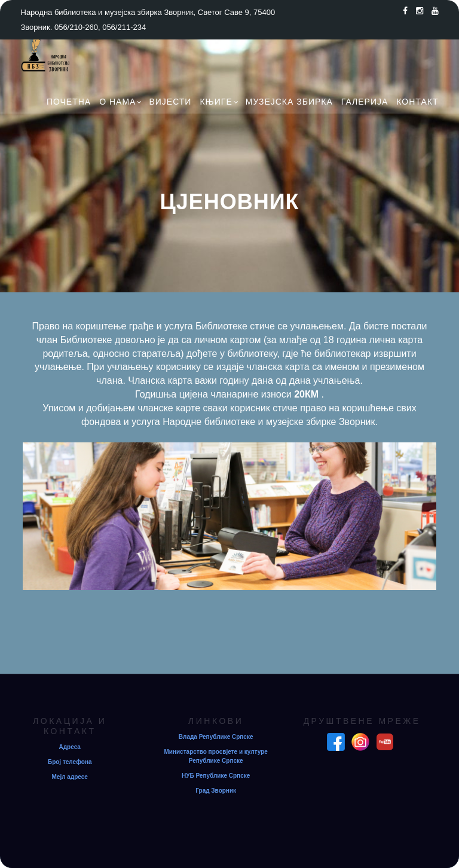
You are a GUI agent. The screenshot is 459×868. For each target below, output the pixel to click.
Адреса (70, 747)
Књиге (216, 102)
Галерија (365, 102)
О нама (117, 102)
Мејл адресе (70, 777)
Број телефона (70, 762)
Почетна (69, 102)
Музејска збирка (289, 102)
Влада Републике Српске (216, 737)
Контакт (417, 102)
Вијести (170, 102)
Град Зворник (216, 791)
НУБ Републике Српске (216, 776)
